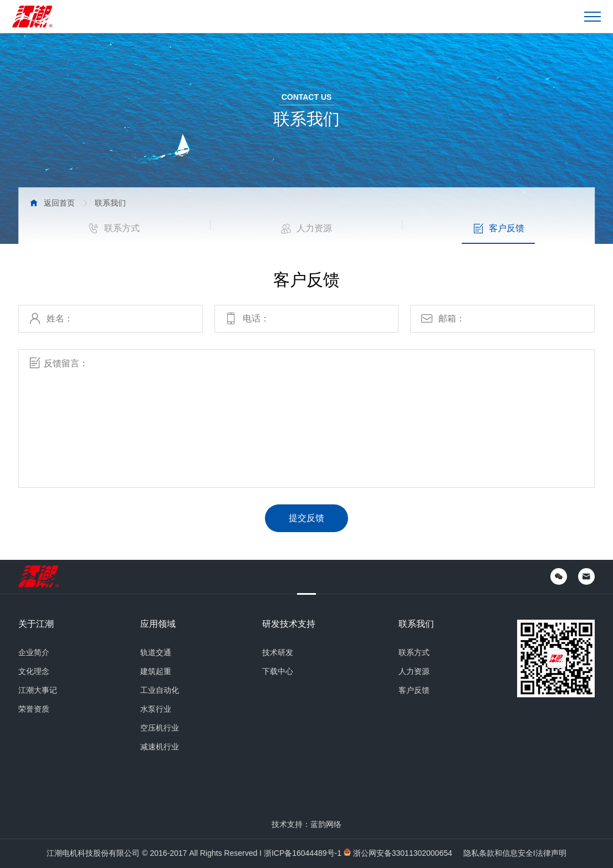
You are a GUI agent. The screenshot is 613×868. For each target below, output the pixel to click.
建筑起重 (156, 671)
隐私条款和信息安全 (498, 853)
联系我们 (416, 624)
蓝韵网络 (326, 824)
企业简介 (34, 652)
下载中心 (278, 671)
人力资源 (306, 228)
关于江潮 (36, 624)
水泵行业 (156, 709)
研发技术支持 (289, 624)
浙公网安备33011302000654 (403, 853)
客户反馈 (499, 228)
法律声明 (551, 853)
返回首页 (59, 203)
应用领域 (158, 624)
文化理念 (34, 671)
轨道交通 (156, 652)
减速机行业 (160, 747)
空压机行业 (160, 728)
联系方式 (114, 228)
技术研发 (278, 652)
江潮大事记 (38, 690)
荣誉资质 (34, 709)
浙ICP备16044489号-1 (303, 853)
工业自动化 (160, 690)
